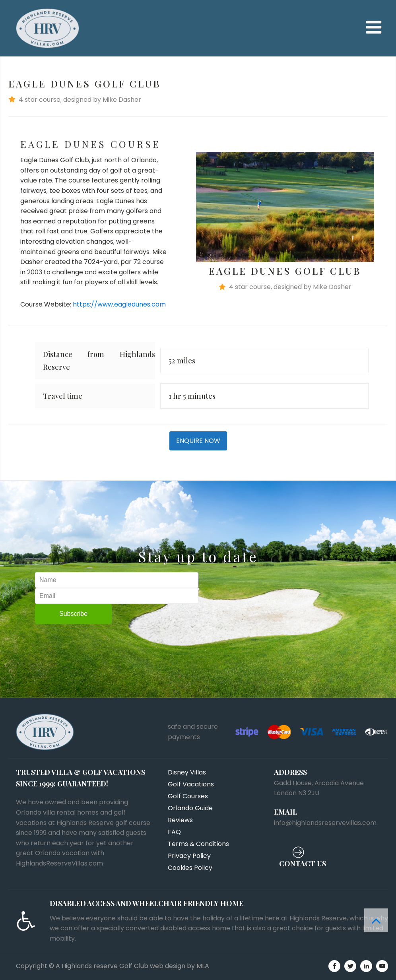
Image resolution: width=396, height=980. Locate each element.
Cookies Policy (190, 868)
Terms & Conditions (198, 844)
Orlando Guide (190, 808)
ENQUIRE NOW (198, 441)
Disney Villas (187, 772)
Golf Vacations (191, 784)
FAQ (174, 832)
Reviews (180, 820)
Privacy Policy (189, 856)
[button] (198, 100)
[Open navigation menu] (374, 28)
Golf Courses (188, 796)
